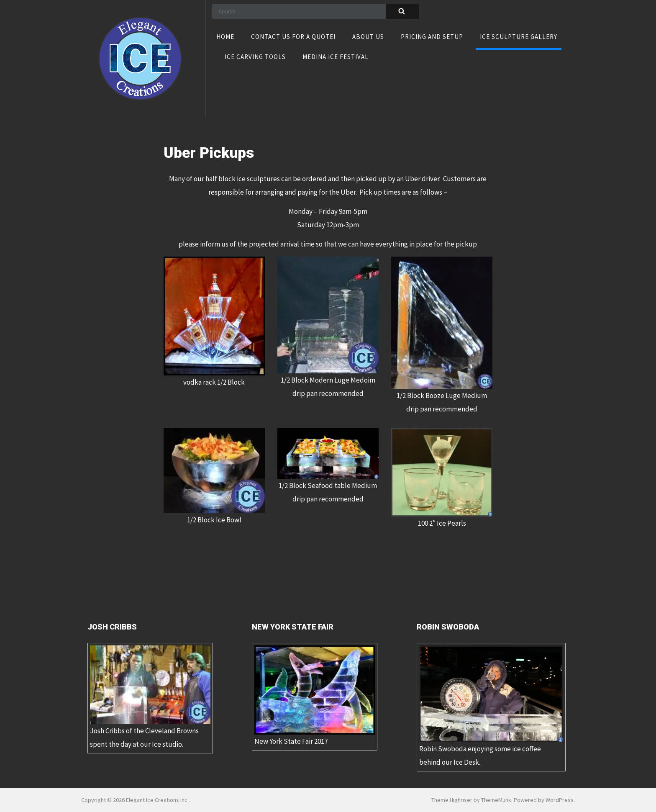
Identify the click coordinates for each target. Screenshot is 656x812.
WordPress (560, 800)
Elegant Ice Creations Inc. (157, 800)
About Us (368, 37)
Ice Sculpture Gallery (519, 37)
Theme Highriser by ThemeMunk (471, 800)
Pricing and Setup (432, 37)
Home (225, 37)
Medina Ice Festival (336, 57)
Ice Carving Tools (255, 57)
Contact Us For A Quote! (293, 37)
